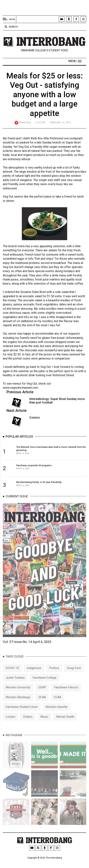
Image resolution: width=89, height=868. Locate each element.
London (10, 724)
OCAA (42, 705)
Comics (35, 419)
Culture (40, 122)
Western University (18, 695)
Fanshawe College (44, 685)
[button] (75, 61)
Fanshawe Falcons (66, 695)
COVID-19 (12, 675)
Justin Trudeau (15, 685)
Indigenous (34, 675)
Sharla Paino (25, 122)
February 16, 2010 (60, 122)
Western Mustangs (18, 705)
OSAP (42, 695)
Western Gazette (57, 715)
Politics (54, 675)
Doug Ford (74, 675)
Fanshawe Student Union (22, 715)
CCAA (57, 705)
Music (44, 724)
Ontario (28, 724)
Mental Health (65, 724)
